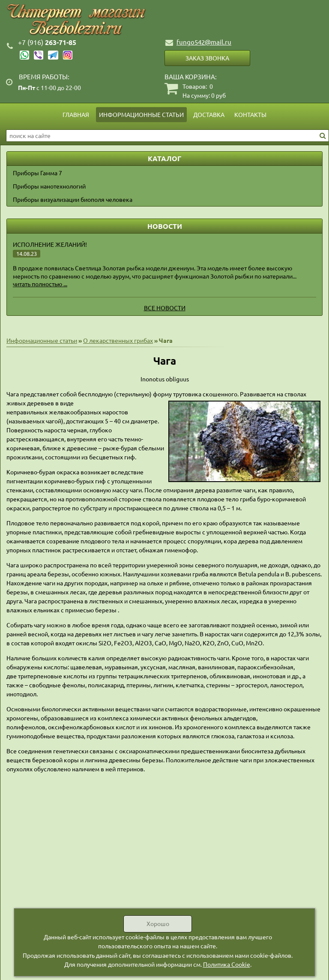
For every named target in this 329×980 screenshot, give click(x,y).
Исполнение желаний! (50, 244)
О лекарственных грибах (118, 340)
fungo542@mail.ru (204, 42)
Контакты (250, 114)
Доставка (209, 114)
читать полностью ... (40, 284)
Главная (76, 114)
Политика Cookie (227, 964)
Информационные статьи (141, 114)
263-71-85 (47, 42)
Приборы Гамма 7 (37, 173)
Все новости (165, 308)
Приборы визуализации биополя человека (73, 199)
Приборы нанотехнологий (49, 186)
